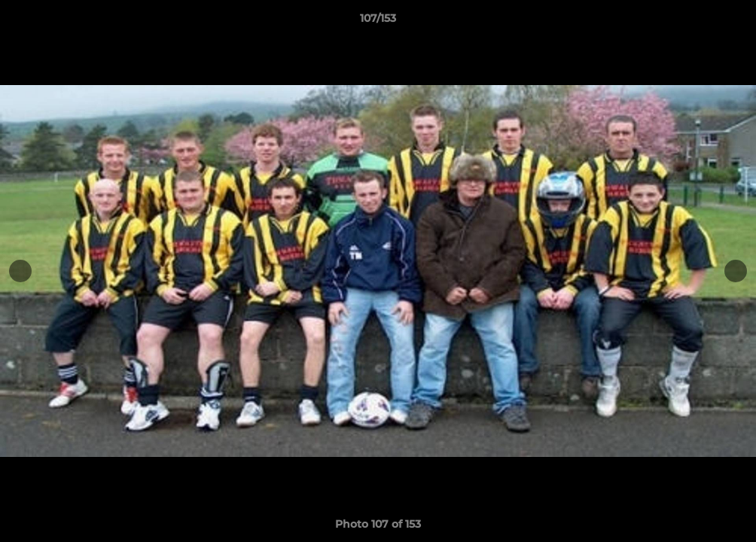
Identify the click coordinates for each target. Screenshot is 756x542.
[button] (729, 22)
